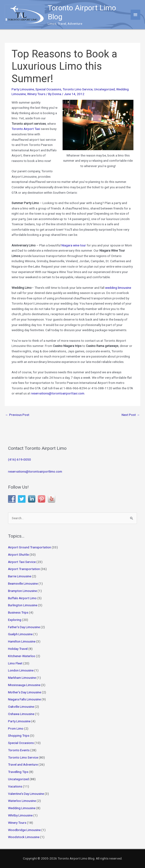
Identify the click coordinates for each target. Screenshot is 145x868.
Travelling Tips (18, 772)
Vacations (15, 786)
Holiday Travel (18, 649)
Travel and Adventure (23, 764)
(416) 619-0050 (19, 459)
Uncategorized (104, 89)
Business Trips (18, 612)
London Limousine (21, 670)
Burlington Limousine (23, 605)
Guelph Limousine (20, 634)
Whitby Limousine (20, 815)
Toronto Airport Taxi (26, 129)
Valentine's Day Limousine (26, 794)
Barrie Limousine (20, 576)
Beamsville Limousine (23, 583)
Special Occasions (48, 89)
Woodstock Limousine (24, 837)
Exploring (15, 620)
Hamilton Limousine (22, 641)
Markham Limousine (22, 678)
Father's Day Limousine (24, 627)
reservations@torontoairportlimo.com (35, 471)
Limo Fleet (15, 663)
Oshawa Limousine (21, 714)
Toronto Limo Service (78, 89)
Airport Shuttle (18, 555)
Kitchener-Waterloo (22, 656)
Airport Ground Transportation (30, 547)
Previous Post (17, 415)
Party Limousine (23, 89)
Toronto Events (19, 750)
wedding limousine (118, 288)
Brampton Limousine (22, 591)
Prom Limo (16, 728)
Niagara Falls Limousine (24, 699)
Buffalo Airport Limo (22, 598)
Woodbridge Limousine (24, 830)
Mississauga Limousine (24, 685)
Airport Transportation (24, 569)
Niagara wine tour (74, 245)
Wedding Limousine (22, 808)
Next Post (131, 415)
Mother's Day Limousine (25, 692)
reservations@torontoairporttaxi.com (58, 393)
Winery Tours (36, 94)
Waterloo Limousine (22, 801)
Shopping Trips (19, 735)
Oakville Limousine (21, 707)
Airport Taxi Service (22, 562)
